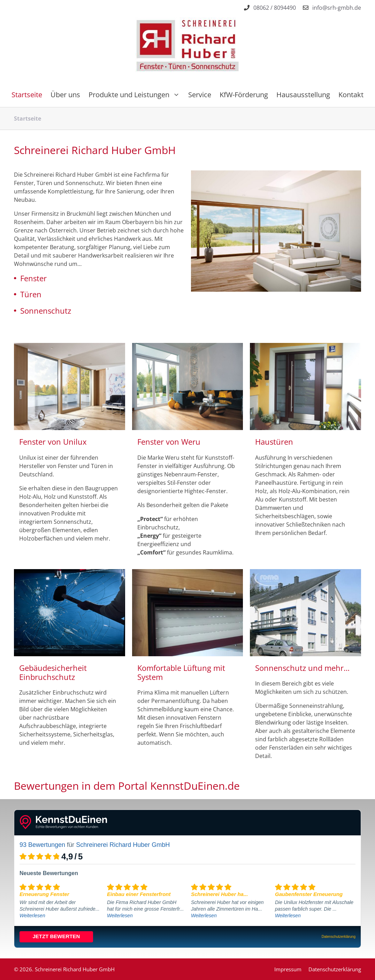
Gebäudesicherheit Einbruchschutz (53, 672)
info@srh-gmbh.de (337, 8)
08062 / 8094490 (275, 8)
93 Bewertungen (42, 845)
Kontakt (351, 95)
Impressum (288, 969)
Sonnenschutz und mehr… (302, 668)
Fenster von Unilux (53, 442)
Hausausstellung (303, 95)
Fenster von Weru (169, 442)
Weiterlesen (32, 916)
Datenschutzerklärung (335, 969)
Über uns (65, 95)
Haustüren (274, 442)
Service (200, 95)
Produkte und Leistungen (136, 95)
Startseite (27, 95)
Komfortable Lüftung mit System (181, 672)
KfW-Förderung (244, 95)
